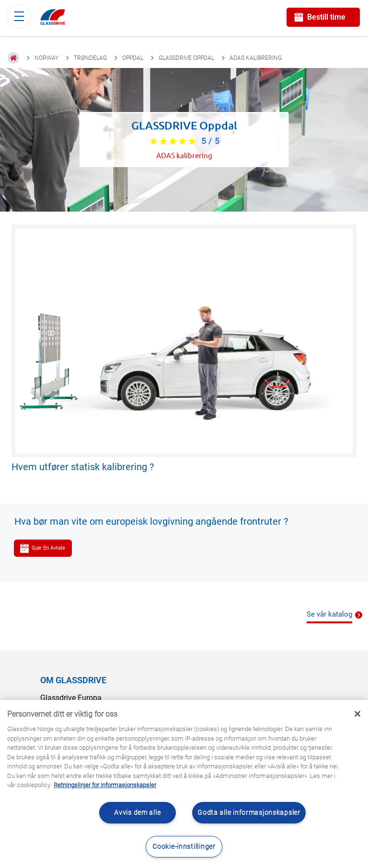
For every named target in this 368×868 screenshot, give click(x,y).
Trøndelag (90, 58)
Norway (46, 58)
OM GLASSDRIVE (73, 680)
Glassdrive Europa (71, 698)
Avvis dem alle (137, 813)
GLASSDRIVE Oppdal (186, 58)
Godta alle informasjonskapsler (249, 813)
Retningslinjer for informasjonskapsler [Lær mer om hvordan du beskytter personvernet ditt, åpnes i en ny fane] (105, 785)
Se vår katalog (329, 614)
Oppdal (133, 58)
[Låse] (357, 714)
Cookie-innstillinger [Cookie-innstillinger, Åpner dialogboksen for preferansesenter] (184, 847)
